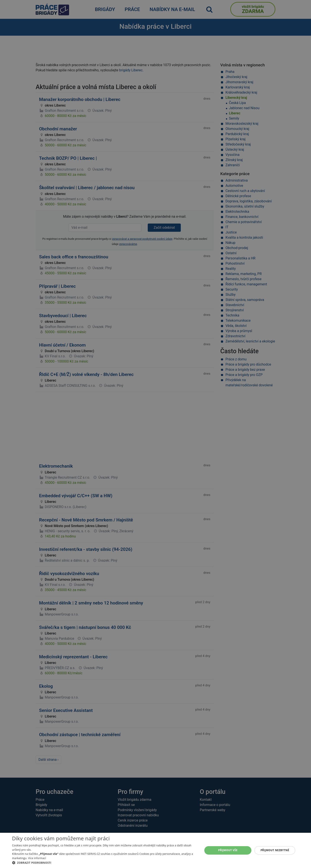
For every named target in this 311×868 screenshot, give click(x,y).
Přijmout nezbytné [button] (275, 850)
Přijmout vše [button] (228, 850)
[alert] (155, 434)
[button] (105, 863)
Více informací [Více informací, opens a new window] (37, 858)
